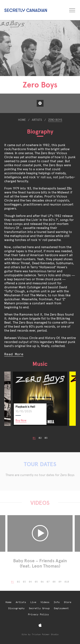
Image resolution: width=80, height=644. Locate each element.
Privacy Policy (38, 615)
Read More (14, 354)
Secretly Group (39, 608)
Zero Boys (55, 120)
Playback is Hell (25, 407)
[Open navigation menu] (72, 10)
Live (33, 602)
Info (57, 602)
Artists (37, 120)
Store (68, 602)
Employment (61, 608)
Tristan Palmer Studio (45, 634)
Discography (16, 608)
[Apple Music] (40, 625)
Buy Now (21, 420)
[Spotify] (40, 103)
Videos (45, 602)
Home (22, 120)
